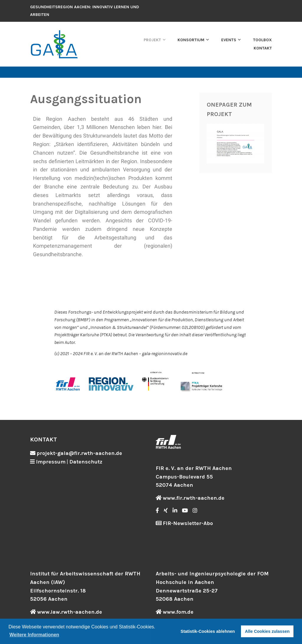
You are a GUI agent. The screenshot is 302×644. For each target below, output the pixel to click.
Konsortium (191, 40)
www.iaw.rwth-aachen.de (70, 612)
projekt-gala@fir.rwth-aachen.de (79, 453)
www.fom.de (178, 612)
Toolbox (262, 40)
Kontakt (263, 48)
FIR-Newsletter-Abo (188, 523)
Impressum (51, 462)
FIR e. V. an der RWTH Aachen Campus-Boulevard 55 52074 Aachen (194, 477)
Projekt (152, 40)
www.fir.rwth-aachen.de (194, 498)
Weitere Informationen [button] (34, 635)
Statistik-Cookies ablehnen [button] (208, 631)
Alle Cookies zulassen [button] (267, 631)
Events (229, 40)
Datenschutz (86, 462)
